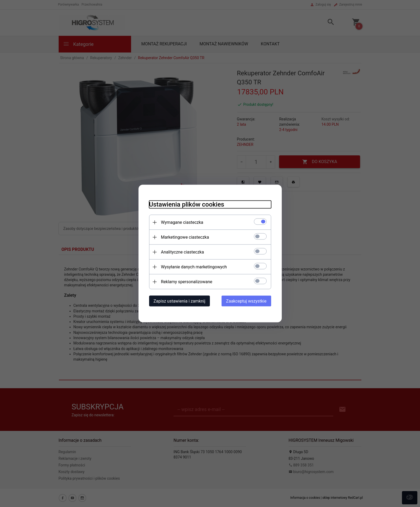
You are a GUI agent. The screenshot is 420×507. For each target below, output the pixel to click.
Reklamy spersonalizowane (187, 282)
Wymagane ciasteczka (182, 222)
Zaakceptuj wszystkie (246, 301)
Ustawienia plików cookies (187, 204)
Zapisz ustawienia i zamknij (179, 301)
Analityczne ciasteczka (183, 252)
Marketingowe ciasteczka (185, 237)
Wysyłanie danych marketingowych (194, 267)
